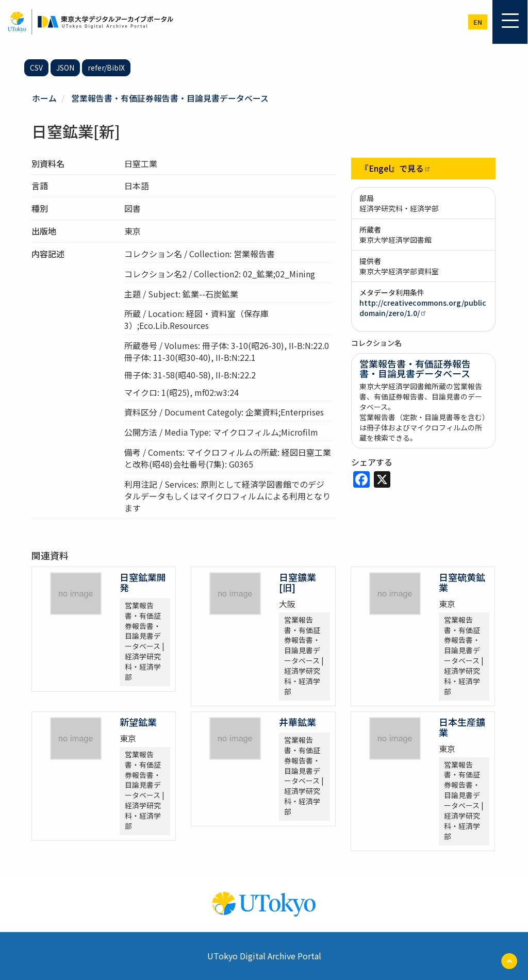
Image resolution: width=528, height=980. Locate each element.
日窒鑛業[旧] (298, 582)
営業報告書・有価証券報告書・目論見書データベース (170, 98)
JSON (65, 68)
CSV (36, 68)
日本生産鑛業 (462, 726)
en (478, 22)
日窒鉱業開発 (143, 582)
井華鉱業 (298, 721)
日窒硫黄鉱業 (462, 582)
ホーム (44, 98)
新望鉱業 (138, 721)
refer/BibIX (106, 68)
